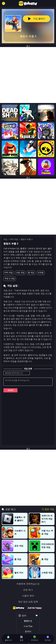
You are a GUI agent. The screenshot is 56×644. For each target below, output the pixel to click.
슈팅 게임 (20, 273)
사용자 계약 (28, 596)
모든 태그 (28, 590)
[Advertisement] (28, 75)
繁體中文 (28, 621)
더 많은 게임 (48, 509)
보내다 (11, 390)
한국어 (28, 631)
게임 (5, 239)
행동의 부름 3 (27, 239)
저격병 (41, 273)
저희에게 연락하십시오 (28, 584)
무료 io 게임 (10, 279)
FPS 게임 (14, 239)
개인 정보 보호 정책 (28, 602)
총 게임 (31, 273)
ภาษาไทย (28, 626)
